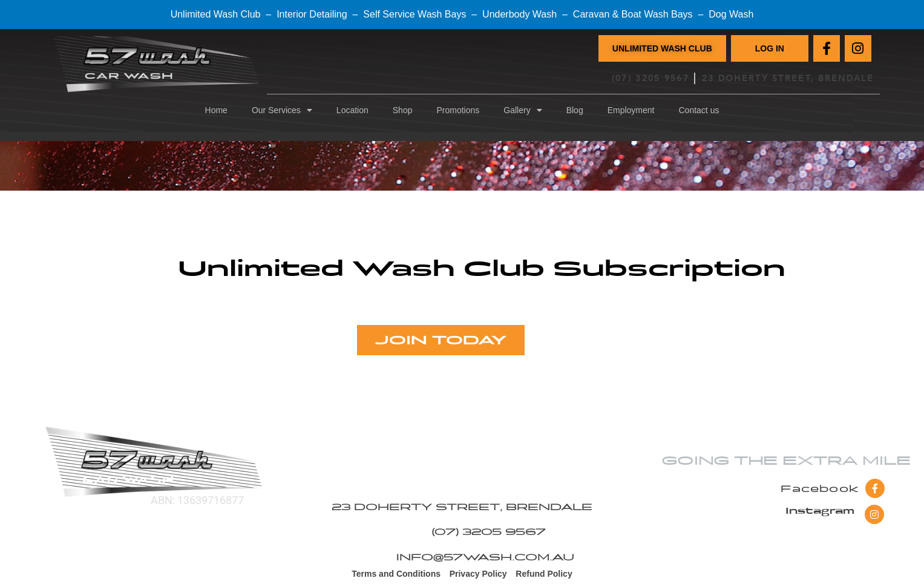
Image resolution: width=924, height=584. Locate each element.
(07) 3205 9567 (650, 79)
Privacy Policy (478, 575)
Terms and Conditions (396, 575)
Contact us (699, 110)
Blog (575, 110)
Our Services (282, 110)
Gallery (523, 110)
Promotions (458, 110)
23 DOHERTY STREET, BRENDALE (788, 79)
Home (216, 110)
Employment (631, 110)
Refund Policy (544, 575)
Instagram (820, 512)
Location (352, 110)
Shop (403, 110)
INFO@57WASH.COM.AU (485, 558)
